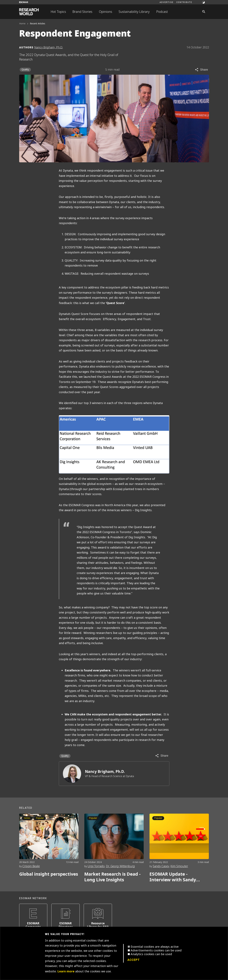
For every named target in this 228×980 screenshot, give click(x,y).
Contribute (184, 2)
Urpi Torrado (96, 866)
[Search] (204, 12)
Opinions (106, 12)
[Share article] (201, 70)
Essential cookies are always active (155, 947)
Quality (25, 70)
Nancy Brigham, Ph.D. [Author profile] (49, 47)
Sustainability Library (134, 12)
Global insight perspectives (49, 874)
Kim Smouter (179, 866)
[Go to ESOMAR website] (24, 2)
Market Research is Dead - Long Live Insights (112, 877)
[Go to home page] (29, 12)
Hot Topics (58, 12)
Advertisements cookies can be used (156, 950)
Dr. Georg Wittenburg (120, 866)
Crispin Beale (31, 866)
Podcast (162, 12)
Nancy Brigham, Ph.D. (105, 772)
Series (27, 818)
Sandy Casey (161, 866)
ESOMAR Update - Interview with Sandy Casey (173, 877)
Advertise (166, 2)
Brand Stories (82, 12)
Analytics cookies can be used (151, 954)
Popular (40, 818)
